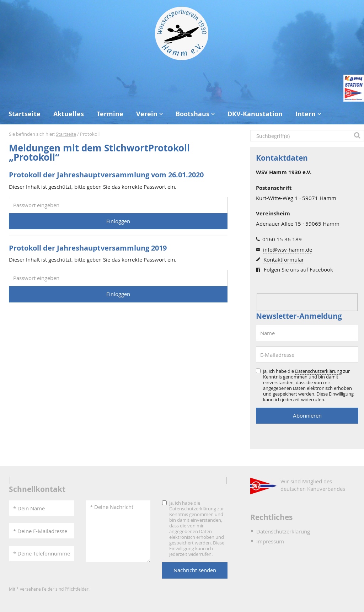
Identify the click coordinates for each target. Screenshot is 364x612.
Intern (306, 114)
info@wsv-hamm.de (288, 249)
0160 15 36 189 (282, 239)
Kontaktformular (284, 259)
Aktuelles (69, 114)
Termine (110, 114)
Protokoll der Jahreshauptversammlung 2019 (88, 248)
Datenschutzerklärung (318, 371)
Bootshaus (192, 114)
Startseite (25, 114)
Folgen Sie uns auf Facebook (298, 269)
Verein (147, 114)
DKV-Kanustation (255, 114)
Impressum (270, 541)
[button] (358, 136)
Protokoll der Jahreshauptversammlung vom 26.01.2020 (106, 175)
